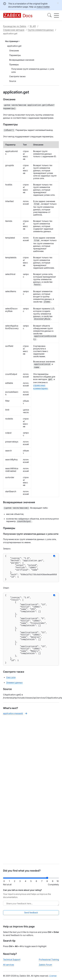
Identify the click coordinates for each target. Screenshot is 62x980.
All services (9, 965)
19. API (33, 26)
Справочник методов (14, 30)
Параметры (15, 55)
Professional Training (49, 959)
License (53, 976)
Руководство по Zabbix (15, 26)
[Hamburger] (56, 16)
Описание (14, 51)
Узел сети (11, 697)
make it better (43, 7)
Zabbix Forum (45, 965)
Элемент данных (14, 703)
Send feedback (31, 913)
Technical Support (12, 959)
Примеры (14, 64)
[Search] (49, 16)
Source (13, 81)
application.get (14, 46)
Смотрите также (17, 76)
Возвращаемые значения (22, 60)
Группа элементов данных (41, 30)
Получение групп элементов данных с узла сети (33, 70)
